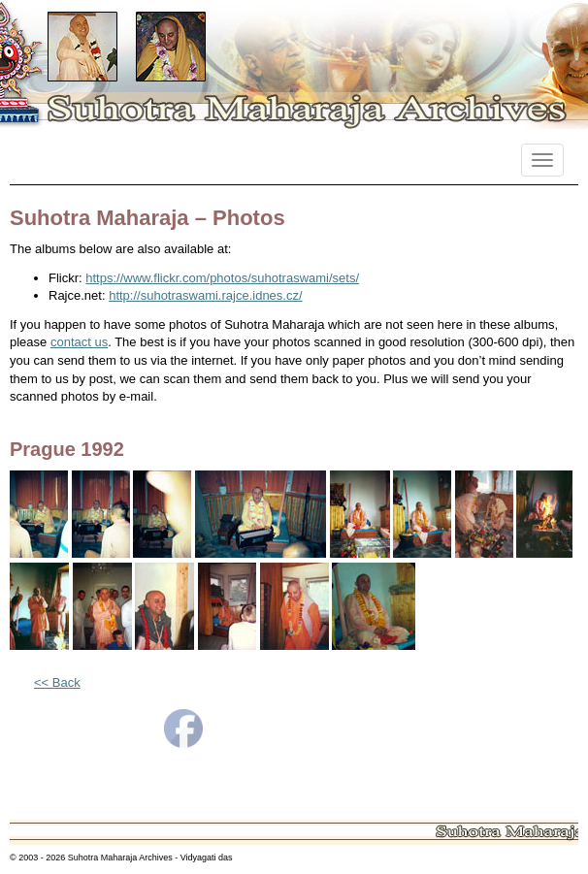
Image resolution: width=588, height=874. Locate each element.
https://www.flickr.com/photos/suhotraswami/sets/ (222, 278)
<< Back (57, 682)
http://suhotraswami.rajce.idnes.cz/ (205, 295)
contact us (79, 342)
